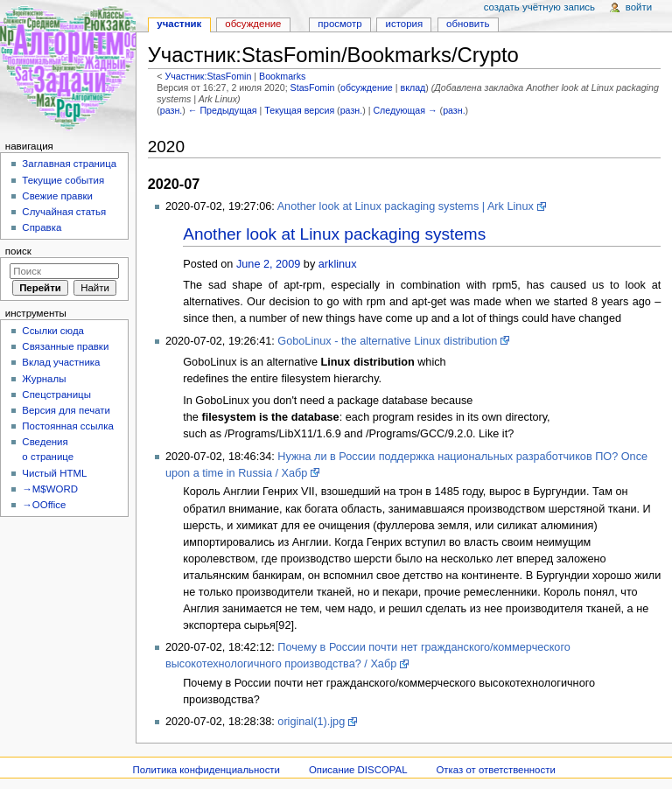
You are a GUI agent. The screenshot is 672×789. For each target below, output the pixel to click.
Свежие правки (57, 196)
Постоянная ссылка (67, 426)
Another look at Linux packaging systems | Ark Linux (406, 206)
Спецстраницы (56, 394)
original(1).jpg (311, 722)
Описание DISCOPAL (358, 770)
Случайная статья (64, 212)
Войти (639, 7)
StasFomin (313, 87)
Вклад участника (61, 362)
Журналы (44, 379)
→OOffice (44, 505)
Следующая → (405, 110)
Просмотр (339, 24)
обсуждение (367, 87)
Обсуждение (253, 24)
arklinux (338, 264)
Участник (179, 24)
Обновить (468, 24)
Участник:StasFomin (208, 76)
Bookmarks (282, 76)
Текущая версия (299, 110)
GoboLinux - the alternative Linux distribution (387, 341)
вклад (413, 87)
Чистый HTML (54, 473)
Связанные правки (65, 346)
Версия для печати (66, 410)
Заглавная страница (69, 164)
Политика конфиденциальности (206, 770)
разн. (171, 110)
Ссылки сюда (53, 331)
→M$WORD (50, 489)
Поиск (18, 251)
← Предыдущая (223, 110)
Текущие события (63, 180)
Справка (42, 227)
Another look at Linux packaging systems (334, 234)
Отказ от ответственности (495, 770)
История (405, 24)
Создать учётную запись (539, 7)
